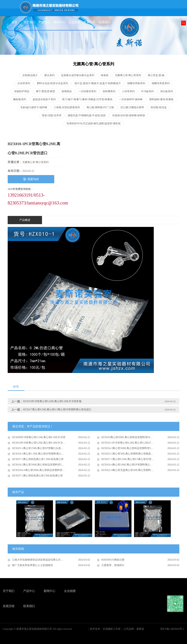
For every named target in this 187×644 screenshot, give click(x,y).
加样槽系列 (109, 91)
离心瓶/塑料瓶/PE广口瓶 (100, 107)
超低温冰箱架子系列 (44, 99)
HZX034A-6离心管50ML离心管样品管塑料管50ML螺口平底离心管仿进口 (51, 470)
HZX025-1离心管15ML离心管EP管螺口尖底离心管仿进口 (44, 448)
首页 (14, 22)
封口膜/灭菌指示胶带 (132, 107)
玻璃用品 (67, 91)
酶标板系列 (20, 99)
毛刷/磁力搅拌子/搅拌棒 (34, 107)
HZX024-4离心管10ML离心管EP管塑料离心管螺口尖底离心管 (136, 465)
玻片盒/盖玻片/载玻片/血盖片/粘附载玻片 (98, 83)
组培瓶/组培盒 (159, 107)
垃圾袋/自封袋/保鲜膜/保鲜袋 (129, 115)
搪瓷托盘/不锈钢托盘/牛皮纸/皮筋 (87, 115)
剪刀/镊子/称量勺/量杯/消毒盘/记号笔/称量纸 (87, 99)
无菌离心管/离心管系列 (128, 75)
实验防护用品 (22, 91)
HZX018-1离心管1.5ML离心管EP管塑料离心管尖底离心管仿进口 (48, 454)
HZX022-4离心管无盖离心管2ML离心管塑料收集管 (130, 470)
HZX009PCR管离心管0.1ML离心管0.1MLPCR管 (39, 437)
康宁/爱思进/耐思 (45, 91)
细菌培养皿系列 (161, 83)
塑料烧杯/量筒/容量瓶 (161, 99)
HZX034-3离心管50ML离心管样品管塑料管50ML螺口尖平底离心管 (139, 448)
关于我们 (29, 22)
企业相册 (75, 22)
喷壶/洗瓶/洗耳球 (52, 115)
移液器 (105, 75)
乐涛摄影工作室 (112, 629)
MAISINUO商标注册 (113, 560)
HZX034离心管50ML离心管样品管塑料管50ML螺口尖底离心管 (137, 437)
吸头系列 (49, 75)
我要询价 (31, 179)
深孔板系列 (167, 91)
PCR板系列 (147, 91)
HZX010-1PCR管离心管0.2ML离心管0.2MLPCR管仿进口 (133, 443)
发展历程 (89, 22)
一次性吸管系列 (87, 91)
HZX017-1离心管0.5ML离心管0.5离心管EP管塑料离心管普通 (135, 459)
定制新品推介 (30, 75)
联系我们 (105, 22)
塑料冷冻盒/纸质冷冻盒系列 (52, 83)
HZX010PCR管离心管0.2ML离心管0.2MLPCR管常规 (52, 401)
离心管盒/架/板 (156, 75)
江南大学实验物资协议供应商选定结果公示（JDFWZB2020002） (48, 560)
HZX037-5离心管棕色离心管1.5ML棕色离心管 (38, 459)
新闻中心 (60, 22)
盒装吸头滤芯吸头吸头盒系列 (78, 75)
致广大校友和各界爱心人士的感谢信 (33, 565)
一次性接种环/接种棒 (131, 99)
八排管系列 (128, 91)
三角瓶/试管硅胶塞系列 (67, 107)
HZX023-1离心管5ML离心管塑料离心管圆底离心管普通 (132, 454)
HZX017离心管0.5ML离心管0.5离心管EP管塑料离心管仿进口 (57, 410)
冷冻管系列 (24, 83)
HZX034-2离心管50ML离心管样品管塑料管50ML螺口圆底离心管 (48, 465)
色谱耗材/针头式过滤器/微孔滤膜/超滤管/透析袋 (93, 123)
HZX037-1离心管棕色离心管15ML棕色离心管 (37, 476)
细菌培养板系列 (136, 83)
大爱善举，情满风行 (113, 565)
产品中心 (44, 22)
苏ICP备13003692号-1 (172, 629)
